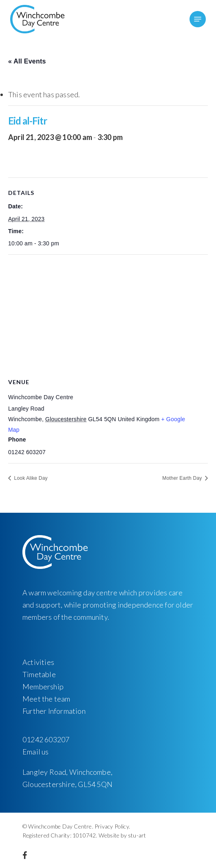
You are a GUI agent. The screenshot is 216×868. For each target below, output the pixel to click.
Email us (36, 752)
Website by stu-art (122, 835)
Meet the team (46, 699)
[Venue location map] (108, 314)
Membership (43, 687)
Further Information (54, 711)
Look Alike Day (30, 478)
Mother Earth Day (183, 478)
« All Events (27, 61)
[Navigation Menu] (198, 19)
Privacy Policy (112, 826)
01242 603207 (46, 739)
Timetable (39, 674)
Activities (38, 662)
